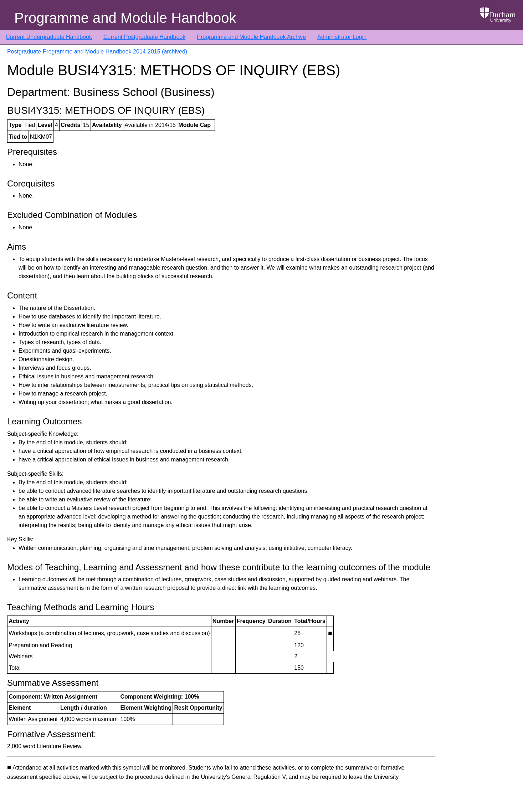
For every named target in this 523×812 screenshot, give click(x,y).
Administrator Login (342, 37)
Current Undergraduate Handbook (49, 37)
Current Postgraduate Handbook (144, 37)
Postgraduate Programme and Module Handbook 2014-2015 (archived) (97, 52)
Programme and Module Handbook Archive (251, 37)
